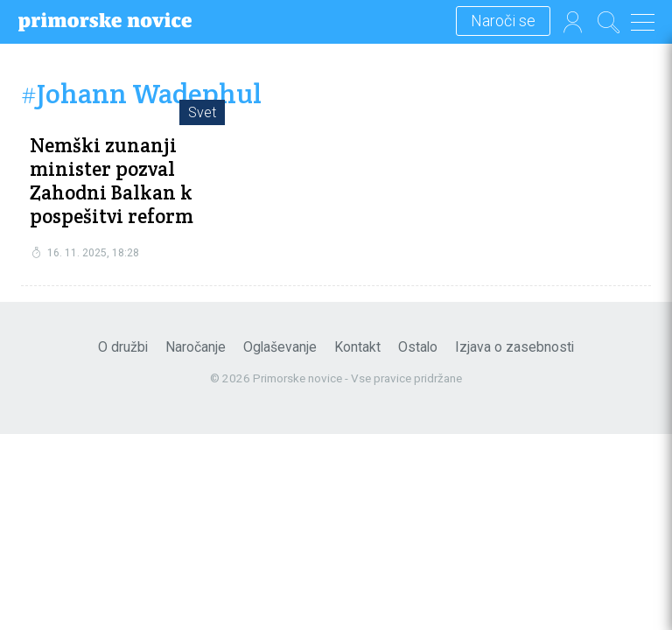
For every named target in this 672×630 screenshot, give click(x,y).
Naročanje (196, 347)
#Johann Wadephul (141, 94)
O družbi (123, 347)
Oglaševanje (280, 347)
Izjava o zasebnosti (514, 347)
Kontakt (357, 347)
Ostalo (418, 347)
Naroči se (503, 21)
